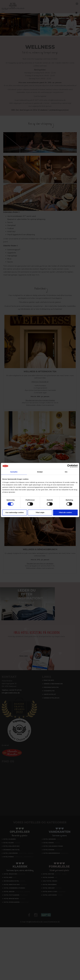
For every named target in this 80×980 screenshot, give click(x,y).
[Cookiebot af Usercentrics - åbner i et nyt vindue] (69, 466)
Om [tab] (66, 472)
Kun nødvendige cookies (15, 512)
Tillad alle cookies (65, 512)
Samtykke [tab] (14, 472)
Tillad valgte (40, 512)
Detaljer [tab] (40, 472)
